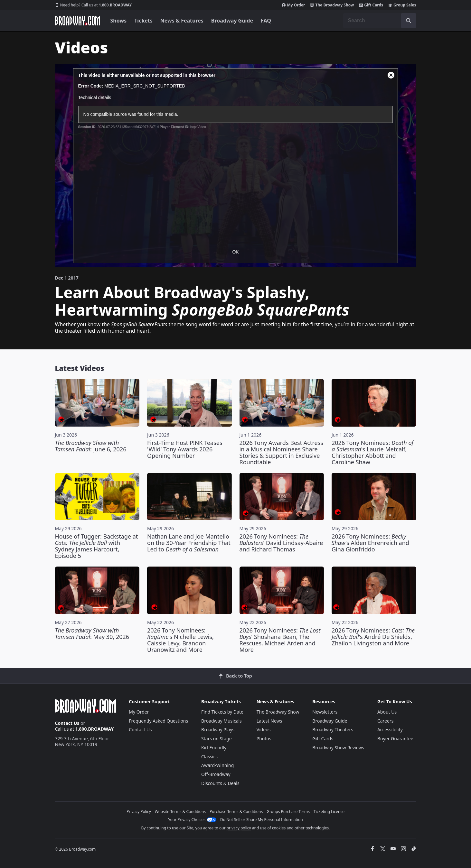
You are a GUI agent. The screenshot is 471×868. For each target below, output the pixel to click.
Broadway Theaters (333, 729)
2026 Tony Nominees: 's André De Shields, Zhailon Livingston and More (373, 637)
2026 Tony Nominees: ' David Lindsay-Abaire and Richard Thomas (281, 543)
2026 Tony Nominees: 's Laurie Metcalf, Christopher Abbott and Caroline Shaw (372, 452)
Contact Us (67, 723)
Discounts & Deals (220, 783)
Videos (264, 729)
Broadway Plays (218, 729)
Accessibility (390, 729)
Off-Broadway (216, 774)
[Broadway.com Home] (78, 21)
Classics (209, 757)
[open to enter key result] (409, 21)
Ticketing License (329, 812)
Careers (385, 721)
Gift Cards (371, 5)
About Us (387, 712)
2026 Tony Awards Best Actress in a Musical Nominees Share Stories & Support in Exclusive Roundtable (281, 452)
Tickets (143, 21)
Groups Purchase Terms (288, 812)
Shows (119, 21)
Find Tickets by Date (222, 712)
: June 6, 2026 (91, 446)
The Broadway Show (332, 5)
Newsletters (325, 712)
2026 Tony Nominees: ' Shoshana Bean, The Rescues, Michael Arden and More (280, 640)
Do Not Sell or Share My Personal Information (262, 820)
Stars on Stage (217, 739)
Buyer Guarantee (395, 739)
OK (235, 252)
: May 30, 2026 (92, 633)
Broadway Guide (232, 21)
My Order (293, 5)
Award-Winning (217, 765)
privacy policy (239, 828)
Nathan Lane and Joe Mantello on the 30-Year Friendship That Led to (189, 543)
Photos (264, 739)
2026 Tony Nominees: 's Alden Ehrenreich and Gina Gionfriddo (370, 543)
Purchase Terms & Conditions (236, 812)
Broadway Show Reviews (338, 748)
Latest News (269, 721)
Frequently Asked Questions (158, 721)
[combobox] (380, 21)
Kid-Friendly (214, 748)
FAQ (266, 21)
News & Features (182, 21)
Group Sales (402, 5)
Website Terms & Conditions (180, 812)
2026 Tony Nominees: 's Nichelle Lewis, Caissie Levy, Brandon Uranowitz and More (180, 640)
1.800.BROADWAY (94, 5)
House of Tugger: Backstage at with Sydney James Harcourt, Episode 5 (97, 546)
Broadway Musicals (221, 721)
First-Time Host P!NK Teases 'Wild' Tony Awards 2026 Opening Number (185, 449)
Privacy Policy (139, 812)
